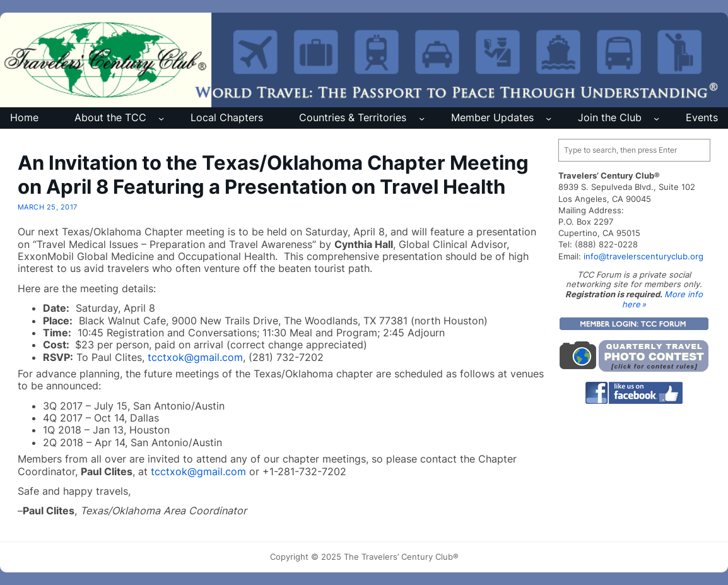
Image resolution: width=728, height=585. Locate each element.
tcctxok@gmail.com (195, 357)
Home (24, 118)
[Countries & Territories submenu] (422, 118)
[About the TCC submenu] (161, 118)
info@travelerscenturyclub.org (643, 256)
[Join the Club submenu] (656, 118)
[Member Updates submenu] (549, 118)
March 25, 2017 (48, 207)
